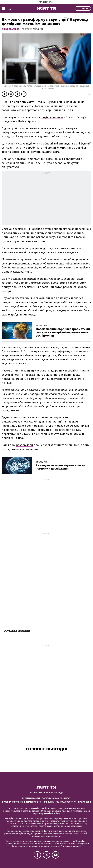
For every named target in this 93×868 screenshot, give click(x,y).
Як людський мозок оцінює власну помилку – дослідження (60, 467)
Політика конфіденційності (57, 798)
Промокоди (85, 802)
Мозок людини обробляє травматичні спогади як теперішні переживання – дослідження (63, 332)
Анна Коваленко (11, 29)
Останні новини (17, 631)
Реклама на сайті (31, 798)
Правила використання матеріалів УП (22, 802)
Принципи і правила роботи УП (60, 802)
